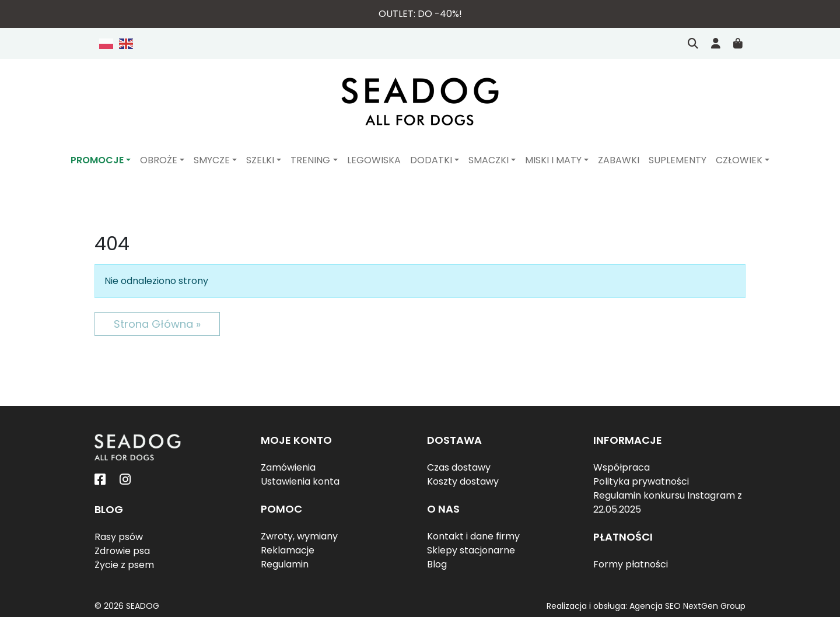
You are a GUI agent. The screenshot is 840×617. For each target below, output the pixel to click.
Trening (310, 160)
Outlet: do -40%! (420, 14)
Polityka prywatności (641, 481)
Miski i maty (553, 160)
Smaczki (489, 160)
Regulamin (285, 564)
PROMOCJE (97, 160)
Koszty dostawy (463, 481)
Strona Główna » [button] (157, 324)
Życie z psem (124, 565)
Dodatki (431, 160)
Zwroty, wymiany (299, 536)
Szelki (260, 160)
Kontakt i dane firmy (473, 536)
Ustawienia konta (300, 481)
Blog (437, 564)
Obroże (159, 160)
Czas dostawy (459, 467)
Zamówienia (288, 467)
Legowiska (374, 160)
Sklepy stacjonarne (471, 550)
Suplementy (678, 160)
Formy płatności (631, 564)
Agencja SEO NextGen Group (687, 606)
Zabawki (619, 160)
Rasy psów (119, 537)
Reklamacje (288, 550)
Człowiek (739, 160)
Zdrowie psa (122, 551)
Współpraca (622, 467)
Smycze (212, 160)
